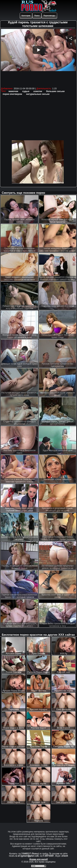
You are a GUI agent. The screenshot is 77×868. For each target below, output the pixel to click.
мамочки (13, 91)
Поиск (37, 16)
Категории (26, 16)
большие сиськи (55, 91)
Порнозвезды (49, 16)
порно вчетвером (12, 94)
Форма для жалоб (38, 859)
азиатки (38, 91)
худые (26, 91)
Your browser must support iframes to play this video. (38, 58)
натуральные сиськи (38, 94)
